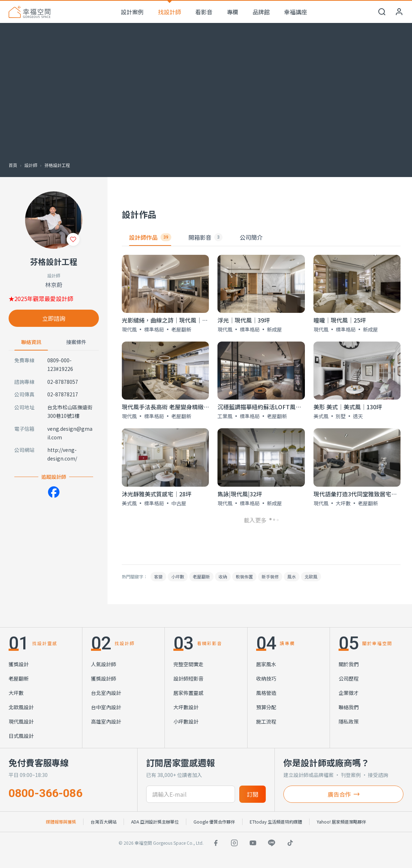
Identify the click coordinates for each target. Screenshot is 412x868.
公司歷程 (349, 678)
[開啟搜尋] (382, 12)
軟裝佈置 (244, 576)
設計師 (31, 165)
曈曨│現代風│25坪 (340, 320)
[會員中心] (399, 12)
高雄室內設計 (106, 721)
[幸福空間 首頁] (30, 12)
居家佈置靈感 (188, 693)
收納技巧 (266, 678)
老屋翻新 (201, 576)
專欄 (233, 12)
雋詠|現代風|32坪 (240, 494)
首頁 (13, 165)
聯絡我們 (349, 707)
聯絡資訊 (31, 342)
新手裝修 (270, 576)
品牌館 (261, 12)
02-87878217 (63, 394)
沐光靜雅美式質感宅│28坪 (157, 494)
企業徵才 (349, 693)
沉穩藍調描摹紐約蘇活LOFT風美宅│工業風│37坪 (283, 407)
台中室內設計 (106, 707)
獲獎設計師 (104, 678)
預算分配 (266, 707)
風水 (292, 576)
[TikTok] (290, 843)
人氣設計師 (104, 664)
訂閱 (253, 794)
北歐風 (311, 576)
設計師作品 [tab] (150, 237)
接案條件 (76, 342)
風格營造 (266, 693)
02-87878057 (63, 382)
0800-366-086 (45, 793)
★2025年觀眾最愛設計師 (41, 299)
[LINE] (272, 843)
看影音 (204, 12)
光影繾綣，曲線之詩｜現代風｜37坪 (168, 320)
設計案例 (132, 12)
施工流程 (266, 721)
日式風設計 (21, 736)
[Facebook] (54, 492)
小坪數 (178, 576)
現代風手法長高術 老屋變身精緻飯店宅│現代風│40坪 (192, 407)
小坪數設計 (186, 721)
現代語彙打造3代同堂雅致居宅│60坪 (361, 494)
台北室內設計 (106, 693)
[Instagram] (234, 843)
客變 (158, 576)
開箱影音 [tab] (205, 237)
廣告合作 (344, 794)
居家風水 (266, 664)
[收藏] (73, 239)
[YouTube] (253, 843)
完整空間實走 (188, 664)
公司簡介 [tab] (251, 237)
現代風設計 (21, 721)
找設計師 (169, 12)
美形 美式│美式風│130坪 (348, 407)
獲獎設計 (19, 664)
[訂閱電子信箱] (191, 794)
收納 (223, 576)
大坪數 (16, 693)
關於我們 (349, 664)
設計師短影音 (188, 678)
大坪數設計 (186, 707)
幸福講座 (296, 12)
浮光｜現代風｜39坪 (244, 320)
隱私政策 (349, 721)
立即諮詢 (54, 318)
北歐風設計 (21, 707)
